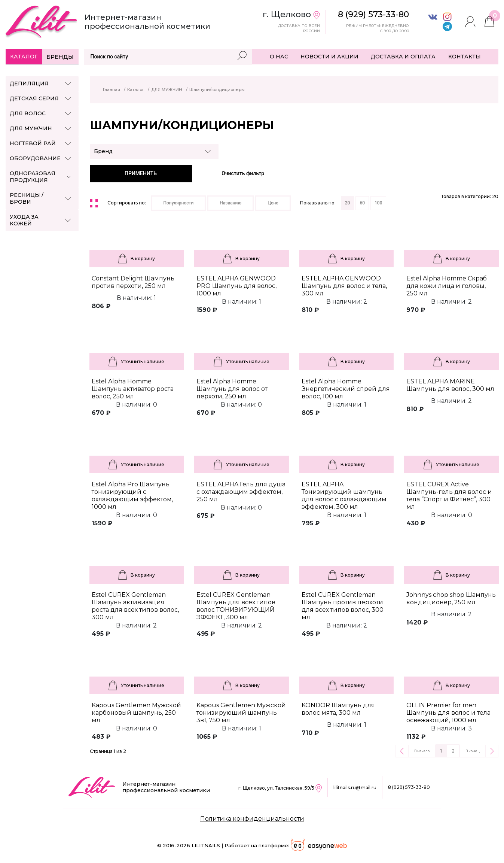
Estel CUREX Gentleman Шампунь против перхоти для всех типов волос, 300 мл (343, 606)
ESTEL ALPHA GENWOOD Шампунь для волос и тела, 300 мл (344, 286)
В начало (422, 751)
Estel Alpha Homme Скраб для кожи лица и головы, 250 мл (447, 286)
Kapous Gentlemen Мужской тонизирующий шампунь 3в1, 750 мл (241, 713)
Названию (230, 203)
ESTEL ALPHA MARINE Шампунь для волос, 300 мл (450, 385)
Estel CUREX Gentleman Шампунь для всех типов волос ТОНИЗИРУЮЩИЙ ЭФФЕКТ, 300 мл (236, 606)
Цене (273, 203)
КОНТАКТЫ (465, 57)
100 (378, 203)
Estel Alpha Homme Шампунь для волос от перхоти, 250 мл (232, 389)
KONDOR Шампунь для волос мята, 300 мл (338, 709)
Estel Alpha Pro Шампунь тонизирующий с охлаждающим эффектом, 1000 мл (132, 496)
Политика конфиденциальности (252, 819)
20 (348, 203)
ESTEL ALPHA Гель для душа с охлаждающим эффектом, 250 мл (241, 492)
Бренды (60, 57)
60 (362, 203)
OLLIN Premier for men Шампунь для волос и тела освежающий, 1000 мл (448, 713)
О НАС (279, 57)
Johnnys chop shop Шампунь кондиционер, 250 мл (451, 598)
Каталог (24, 57)
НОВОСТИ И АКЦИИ (329, 57)
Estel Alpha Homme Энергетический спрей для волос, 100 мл (346, 389)
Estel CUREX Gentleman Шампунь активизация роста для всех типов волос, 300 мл (135, 606)
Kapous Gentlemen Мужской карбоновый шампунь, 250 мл (136, 713)
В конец (473, 751)
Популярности (178, 203)
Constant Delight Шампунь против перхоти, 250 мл (133, 282)
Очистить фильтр (243, 173)
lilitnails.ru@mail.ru (355, 788)
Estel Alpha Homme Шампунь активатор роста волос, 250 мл (133, 389)
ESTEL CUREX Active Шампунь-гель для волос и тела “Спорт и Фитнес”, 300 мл (449, 496)
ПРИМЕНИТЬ (141, 173)
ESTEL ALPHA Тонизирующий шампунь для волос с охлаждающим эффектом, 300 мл (344, 496)
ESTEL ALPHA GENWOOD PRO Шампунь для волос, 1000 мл (236, 286)
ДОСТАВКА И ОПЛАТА (403, 57)
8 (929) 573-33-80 (409, 787)
